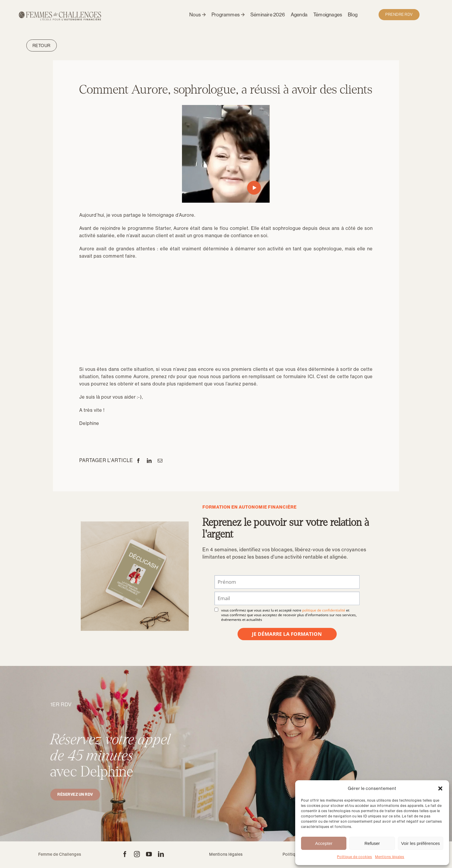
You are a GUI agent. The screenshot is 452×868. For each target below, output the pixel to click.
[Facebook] (139, 461)
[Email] (160, 461)
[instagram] (137, 854)
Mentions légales (390, 857)
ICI (311, 377)
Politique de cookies (355, 857)
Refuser (372, 843)
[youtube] (149, 854)
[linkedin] (161, 854)
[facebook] (125, 854)
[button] (440, 788)
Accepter (324, 843)
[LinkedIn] (149, 461)
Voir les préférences (421, 843)
